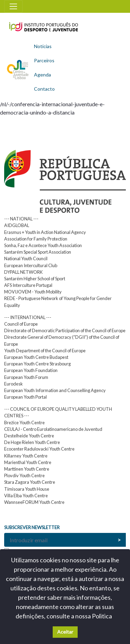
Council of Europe (21, 324)
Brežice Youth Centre (24, 423)
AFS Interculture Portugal (28, 285)
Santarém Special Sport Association (38, 252)
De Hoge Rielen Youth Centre (32, 442)
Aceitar (65, 632)
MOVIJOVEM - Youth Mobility (33, 292)
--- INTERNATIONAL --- (28, 317)
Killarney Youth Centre (26, 456)
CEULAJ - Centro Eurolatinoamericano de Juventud (53, 429)
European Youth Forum (26, 377)
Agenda (42, 75)
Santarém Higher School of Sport (35, 279)
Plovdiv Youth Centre (24, 475)
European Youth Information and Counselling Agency (55, 390)
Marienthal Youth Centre (28, 462)
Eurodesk (14, 384)
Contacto (44, 89)
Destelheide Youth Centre (29, 436)
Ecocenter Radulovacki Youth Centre (39, 449)
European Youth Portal (25, 397)
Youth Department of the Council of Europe (45, 351)
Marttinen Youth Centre (27, 469)
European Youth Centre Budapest (36, 357)
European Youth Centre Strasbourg (37, 364)
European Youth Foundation (31, 370)
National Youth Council (26, 258)
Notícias (43, 46)
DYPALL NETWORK (23, 272)
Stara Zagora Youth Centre (30, 482)
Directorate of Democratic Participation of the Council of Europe (65, 330)
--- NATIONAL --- (21, 219)
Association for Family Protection (36, 239)
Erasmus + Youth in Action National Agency (45, 232)
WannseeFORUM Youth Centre (34, 502)
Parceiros (44, 60)
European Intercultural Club (31, 265)
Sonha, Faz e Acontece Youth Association (43, 245)
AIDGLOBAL (17, 225)
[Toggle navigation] (13, 6)
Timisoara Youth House (27, 489)
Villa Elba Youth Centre (26, 496)
